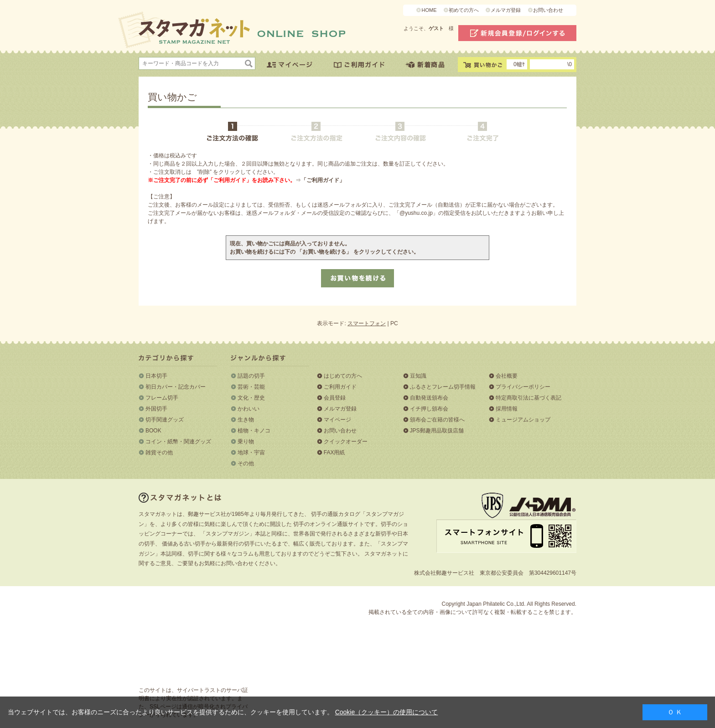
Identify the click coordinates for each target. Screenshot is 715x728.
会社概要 (507, 376)
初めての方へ (464, 10)
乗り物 (246, 442)
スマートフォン (367, 323)
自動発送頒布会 (429, 398)
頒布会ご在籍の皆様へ (437, 420)
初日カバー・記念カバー (176, 387)
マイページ (337, 420)
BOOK (153, 431)
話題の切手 (251, 376)
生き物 (246, 420)
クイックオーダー (346, 442)
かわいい (249, 409)
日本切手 (156, 376)
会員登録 (335, 398)
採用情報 (507, 409)
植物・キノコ (254, 431)
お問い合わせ (548, 10)
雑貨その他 (159, 452)
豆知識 (418, 376)
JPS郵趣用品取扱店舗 (437, 431)
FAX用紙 (334, 452)
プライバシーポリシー (523, 387)
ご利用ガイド (340, 387)
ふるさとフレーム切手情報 (443, 387)
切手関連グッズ (165, 420)
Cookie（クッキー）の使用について (387, 712)
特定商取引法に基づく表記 (528, 398)
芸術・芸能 (251, 387)
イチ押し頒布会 (429, 409)
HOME (429, 10)
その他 (246, 463)
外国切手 (156, 409)
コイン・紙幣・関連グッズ (178, 442)
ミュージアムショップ (523, 420)
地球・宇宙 (251, 452)
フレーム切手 (162, 398)
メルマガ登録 (506, 10)
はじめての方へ (343, 376)
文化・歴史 (251, 398)
